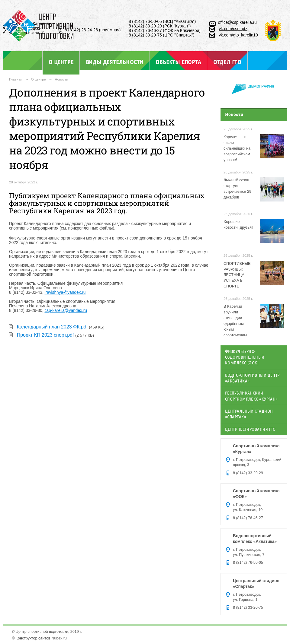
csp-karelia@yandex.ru (66, 311)
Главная (16, 79)
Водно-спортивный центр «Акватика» (252, 378)
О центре (61, 62)
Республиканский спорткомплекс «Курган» (251, 396)
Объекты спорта (178, 62)
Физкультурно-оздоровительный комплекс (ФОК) (245, 357)
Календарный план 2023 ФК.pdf (52, 327)
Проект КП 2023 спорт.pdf (45, 335)
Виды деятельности (115, 62)
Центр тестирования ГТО (250, 429)
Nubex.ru (59, 638)
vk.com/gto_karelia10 (238, 35)
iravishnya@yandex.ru (65, 292)
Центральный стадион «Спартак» (249, 414)
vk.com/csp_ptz (233, 29)
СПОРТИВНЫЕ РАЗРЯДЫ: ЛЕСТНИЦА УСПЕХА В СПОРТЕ (237, 275)
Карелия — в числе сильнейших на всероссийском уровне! (237, 148)
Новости (61, 79)
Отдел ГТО (227, 62)
